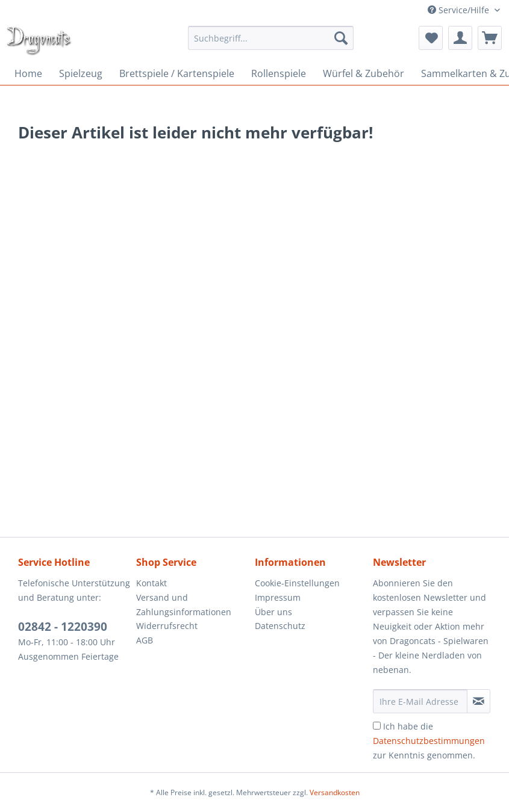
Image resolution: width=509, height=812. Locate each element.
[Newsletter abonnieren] (479, 701)
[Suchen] (341, 38)
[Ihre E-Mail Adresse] (420, 701)
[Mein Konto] (460, 38)
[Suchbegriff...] (271, 38)
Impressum (278, 597)
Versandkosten (335, 792)
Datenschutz (280, 626)
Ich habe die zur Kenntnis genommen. (429, 741)
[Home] (28, 73)
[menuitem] (271, 38)
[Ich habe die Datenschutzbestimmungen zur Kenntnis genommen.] (377, 726)
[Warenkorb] (490, 38)
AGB (145, 640)
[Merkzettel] (431, 38)
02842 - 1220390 (63, 627)
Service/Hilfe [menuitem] (460, 10)
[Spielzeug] (81, 73)
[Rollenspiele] (279, 73)
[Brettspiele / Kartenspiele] (177, 73)
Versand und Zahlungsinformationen (184, 605)
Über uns (273, 612)
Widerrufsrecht (167, 626)
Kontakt (151, 583)
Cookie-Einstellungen (297, 583)
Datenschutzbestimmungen (429, 741)
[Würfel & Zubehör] (364, 73)
